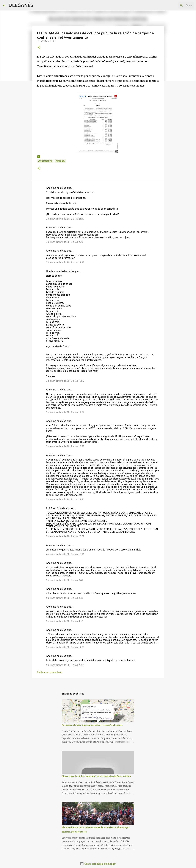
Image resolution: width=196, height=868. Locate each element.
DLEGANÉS (21, 5)
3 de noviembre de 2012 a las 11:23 (65, 262)
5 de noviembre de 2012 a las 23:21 (65, 665)
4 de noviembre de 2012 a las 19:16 (65, 554)
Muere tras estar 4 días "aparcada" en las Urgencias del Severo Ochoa (96, 776)
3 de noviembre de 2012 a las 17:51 (65, 499)
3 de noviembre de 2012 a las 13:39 (65, 446)
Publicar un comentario (50, 672)
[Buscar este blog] (178, 5)
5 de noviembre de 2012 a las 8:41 (65, 580)
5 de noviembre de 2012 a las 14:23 (65, 647)
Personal (60, 161)
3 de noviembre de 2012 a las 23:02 (65, 536)
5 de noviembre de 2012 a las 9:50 (65, 621)
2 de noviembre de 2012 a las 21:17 (65, 219)
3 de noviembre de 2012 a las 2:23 (65, 242)
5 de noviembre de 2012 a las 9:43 (65, 598)
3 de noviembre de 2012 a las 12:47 (65, 381)
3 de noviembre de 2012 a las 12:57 (65, 412)
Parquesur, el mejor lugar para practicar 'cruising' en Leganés (92, 725)
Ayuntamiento (45, 161)
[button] (39, 47)
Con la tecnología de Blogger (98, 864)
